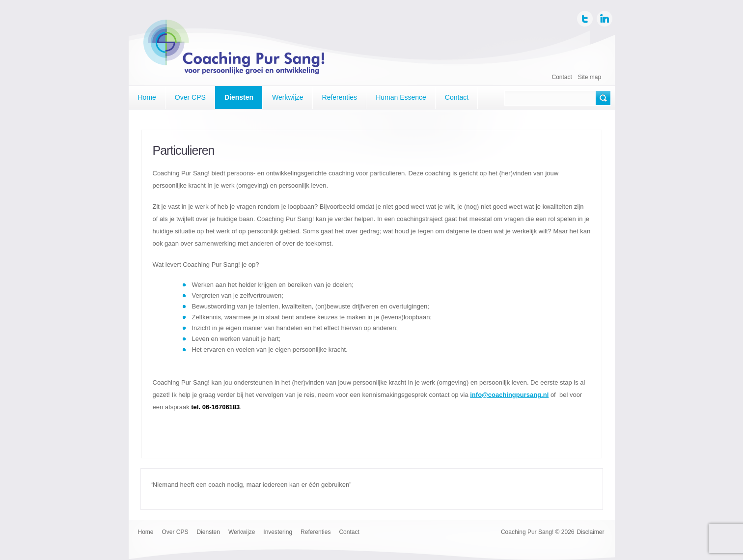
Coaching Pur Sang (235, 50)
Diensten (239, 97)
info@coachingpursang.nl (509, 395)
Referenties (340, 97)
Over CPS (190, 97)
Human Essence (401, 97)
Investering (278, 532)
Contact (562, 77)
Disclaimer (590, 532)
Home (147, 97)
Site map (590, 77)
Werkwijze (288, 97)
